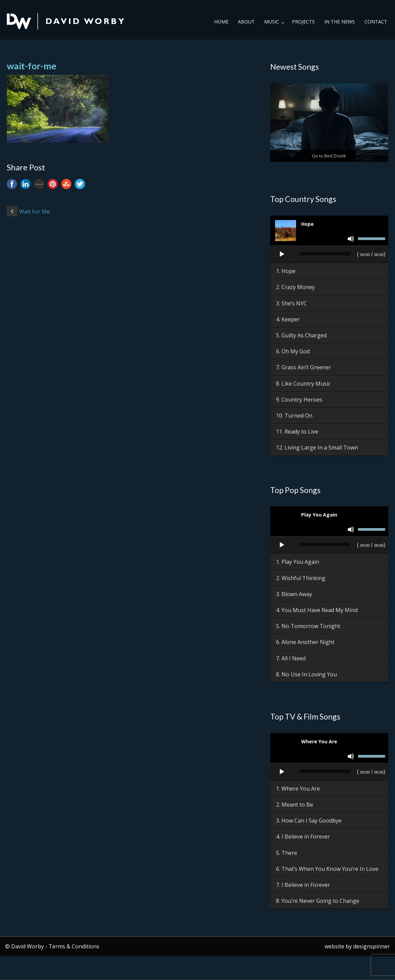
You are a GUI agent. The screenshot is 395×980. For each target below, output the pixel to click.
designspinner (372, 946)
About (246, 22)
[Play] (282, 254)
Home (221, 22)
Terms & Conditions (74, 946)
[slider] (325, 254)
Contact (376, 22)
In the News (340, 22)
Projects (303, 22)
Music (272, 22)
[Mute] (351, 239)
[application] (329, 255)
